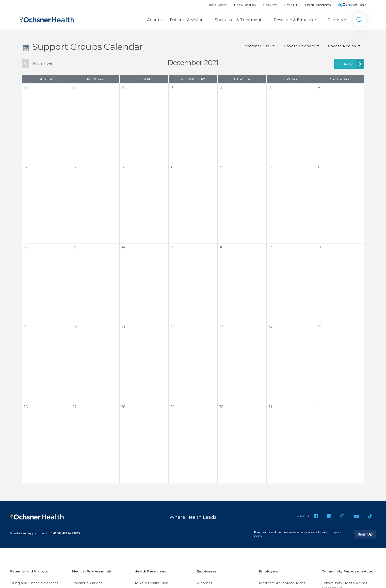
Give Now (270, 5)
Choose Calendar (300, 46)
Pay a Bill (291, 5)
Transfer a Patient (87, 583)
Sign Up (367, 534)
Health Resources (150, 571)
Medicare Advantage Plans (282, 583)
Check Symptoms (318, 5)
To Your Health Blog (152, 583)
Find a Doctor (217, 5)
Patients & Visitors (187, 20)
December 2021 (257, 46)
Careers (335, 20)
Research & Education (296, 20)
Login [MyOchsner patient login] (362, 5)
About (153, 20)
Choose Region (343, 46)
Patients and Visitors (29, 571)
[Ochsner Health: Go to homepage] (47, 19)
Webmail (204, 583)
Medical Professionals (92, 571)
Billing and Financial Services (34, 583)
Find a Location (245, 5)
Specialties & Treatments (239, 20)
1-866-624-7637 (66, 533)
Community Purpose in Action (349, 571)
